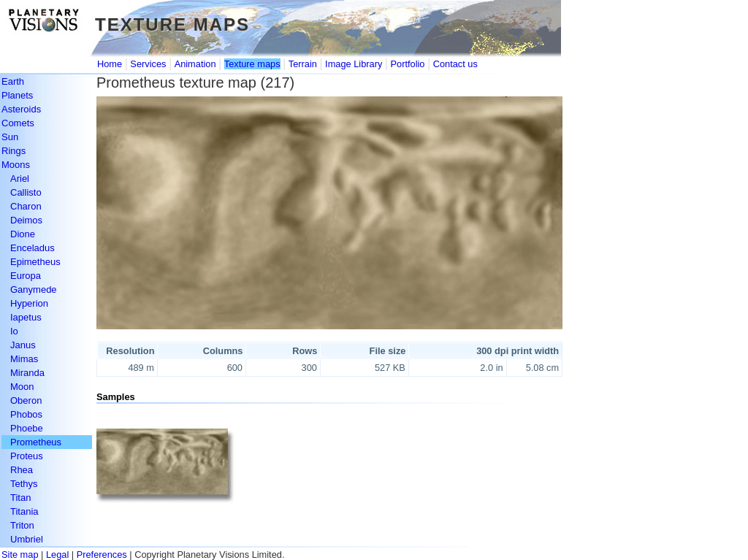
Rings (14, 151)
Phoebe (27, 428)
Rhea (22, 470)
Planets (17, 95)
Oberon (26, 400)
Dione (23, 234)
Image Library (354, 64)
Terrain (303, 64)
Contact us (455, 64)
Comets (18, 123)
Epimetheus (35, 262)
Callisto (26, 192)
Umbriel (27, 539)
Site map (20, 555)
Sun (10, 137)
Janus (23, 345)
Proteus (27, 456)
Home (110, 64)
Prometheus (36, 442)
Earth (13, 81)
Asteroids (21, 109)
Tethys (24, 484)
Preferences (102, 555)
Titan (20, 498)
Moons (16, 165)
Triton (22, 525)
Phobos (26, 414)
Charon (26, 206)
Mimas (24, 359)
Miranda (27, 373)
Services (148, 64)
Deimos (26, 220)
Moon (22, 387)
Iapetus (26, 317)
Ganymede (34, 289)
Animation (195, 64)
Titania (24, 511)
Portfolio (408, 64)
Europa (26, 276)
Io (14, 331)
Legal (57, 555)
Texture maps (252, 64)
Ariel (20, 179)
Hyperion (29, 303)
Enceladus (33, 248)
